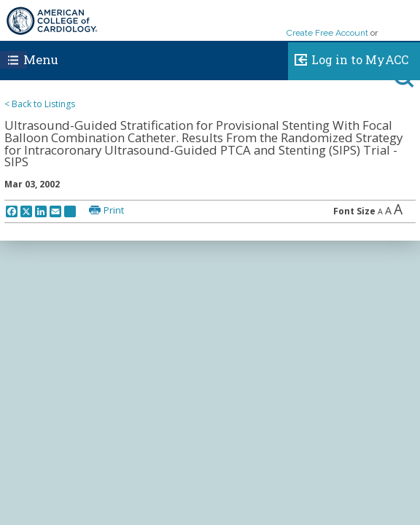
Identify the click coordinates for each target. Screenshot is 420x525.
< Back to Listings (40, 104)
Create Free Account (327, 33)
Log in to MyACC (348, 58)
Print (114, 210)
